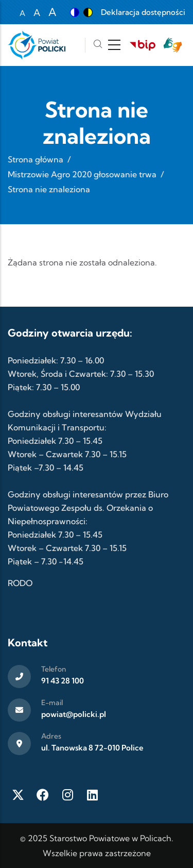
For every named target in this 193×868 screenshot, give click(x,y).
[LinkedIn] (92, 795)
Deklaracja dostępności (143, 12)
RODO (20, 583)
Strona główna (36, 159)
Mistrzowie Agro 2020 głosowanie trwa (82, 174)
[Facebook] (43, 795)
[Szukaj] (98, 45)
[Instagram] (67, 795)
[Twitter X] (18, 795)
